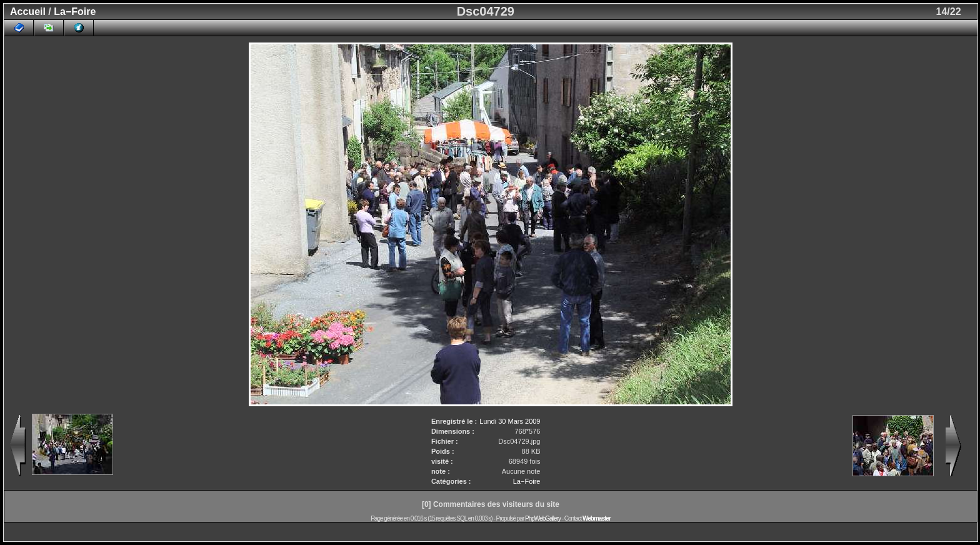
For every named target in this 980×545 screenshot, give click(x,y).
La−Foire (75, 12)
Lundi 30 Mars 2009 (510, 421)
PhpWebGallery (543, 518)
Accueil (28, 12)
